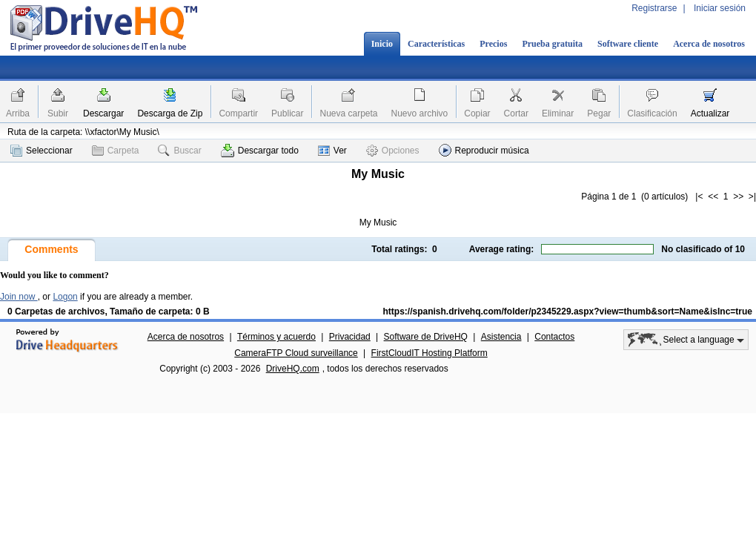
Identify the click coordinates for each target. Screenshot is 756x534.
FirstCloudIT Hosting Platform (430, 353)
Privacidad (350, 337)
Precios (493, 44)
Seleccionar (42, 151)
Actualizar (710, 113)
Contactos (554, 337)
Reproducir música (484, 150)
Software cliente (628, 44)
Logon (65, 297)
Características (436, 44)
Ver (332, 151)
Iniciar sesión (720, 8)
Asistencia (501, 337)
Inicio (382, 44)
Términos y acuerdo (276, 337)
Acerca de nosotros (709, 44)
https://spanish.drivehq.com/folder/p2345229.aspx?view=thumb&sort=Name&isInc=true (568, 311)
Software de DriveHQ (426, 337)
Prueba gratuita (552, 44)
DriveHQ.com (293, 369)
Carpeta (116, 151)
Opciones (393, 151)
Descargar (103, 113)
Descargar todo (260, 151)
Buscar (179, 151)
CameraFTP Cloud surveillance (296, 353)
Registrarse (654, 8)
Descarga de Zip (170, 113)
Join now (19, 297)
